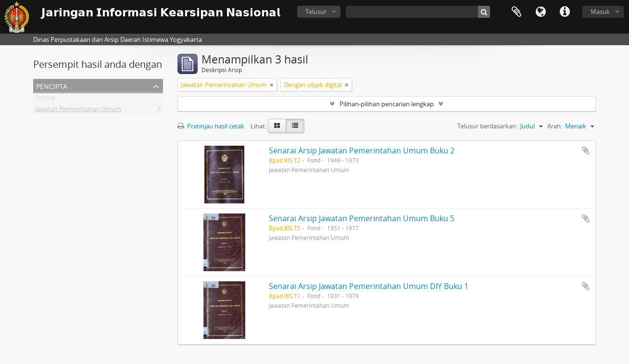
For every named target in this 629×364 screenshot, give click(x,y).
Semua (45, 99)
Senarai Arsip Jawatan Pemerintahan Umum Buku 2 (362, 151)
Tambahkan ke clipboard (586, 151)
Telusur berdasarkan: (487, 126)
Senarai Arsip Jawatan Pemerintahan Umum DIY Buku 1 (369, 286)
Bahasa (541, 12)
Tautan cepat (565, 12)
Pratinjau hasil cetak (211, 126)
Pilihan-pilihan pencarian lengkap (387, 104)
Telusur (316, 12)
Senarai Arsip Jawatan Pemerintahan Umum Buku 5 (362, 218)
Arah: (555, 126)
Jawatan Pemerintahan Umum (78, 111)
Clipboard (516, 12)
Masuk (600, 12)
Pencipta (52, 85)
